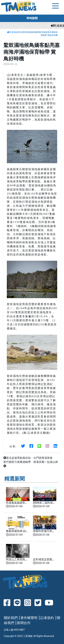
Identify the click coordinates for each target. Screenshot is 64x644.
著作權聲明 (29, 618)
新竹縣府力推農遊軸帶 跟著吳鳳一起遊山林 (31, 464)
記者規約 (47, 618)
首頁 (10, 32)
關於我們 (11, 618)
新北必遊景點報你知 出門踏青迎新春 (28, 458)
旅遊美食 (18, 32)
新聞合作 (24, 623)
